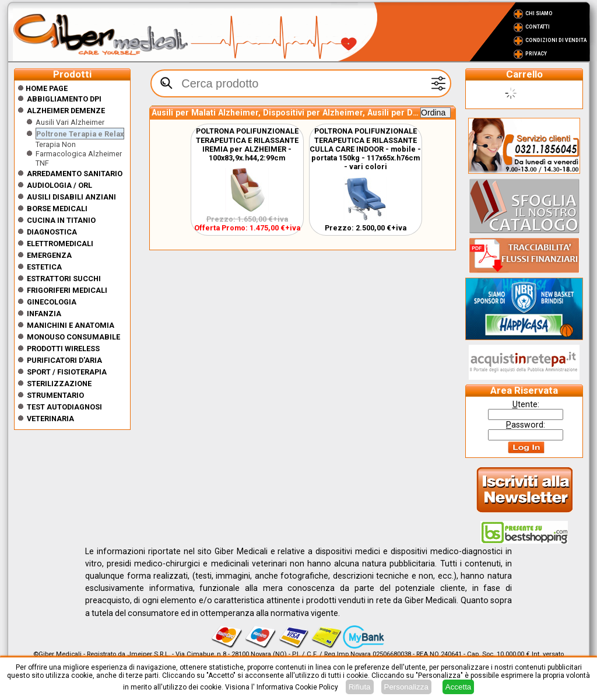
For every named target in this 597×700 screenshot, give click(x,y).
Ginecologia (52, 302)
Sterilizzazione (59, 384)
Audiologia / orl (59, 185)
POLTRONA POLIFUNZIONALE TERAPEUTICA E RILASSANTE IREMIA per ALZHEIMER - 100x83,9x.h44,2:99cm (247, 144)
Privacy (536, 54)
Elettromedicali (60, 244)
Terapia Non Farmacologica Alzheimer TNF (79, 154)
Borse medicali (57, 209)
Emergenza (49, 255)
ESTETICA (44, 267)
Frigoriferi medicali (67, 290)
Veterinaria (50, 419)
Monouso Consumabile (73, 337)
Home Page (43, 88)
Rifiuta (360, 687)
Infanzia (44, 314)
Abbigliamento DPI (64, 99)
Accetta (458, 687)
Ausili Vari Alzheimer (70, 122)
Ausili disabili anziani (71, 197)
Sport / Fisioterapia (67, 372)
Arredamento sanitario (75, 174)
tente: (526, 404)
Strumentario (55, 395)
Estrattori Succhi (64, 279)
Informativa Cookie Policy (297, 687)
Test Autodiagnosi (64, 407)
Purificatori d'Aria (64, 360)
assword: (526, 425)
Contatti (538, 27)
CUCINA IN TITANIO (61, 220)
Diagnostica (52, 232)
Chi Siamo (539, 13)
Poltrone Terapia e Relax (80, 134)
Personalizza (406, 687)
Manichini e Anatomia (71, 325)
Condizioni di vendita (556, 40)
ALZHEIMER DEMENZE (66, 111)
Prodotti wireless (63, 349)
